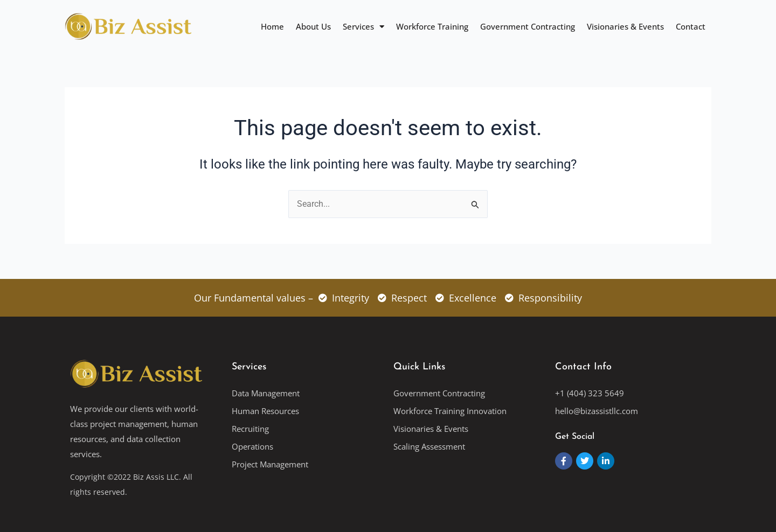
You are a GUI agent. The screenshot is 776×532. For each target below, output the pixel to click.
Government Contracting (528, 26)
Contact (691, 26)
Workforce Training (432, 26)
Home (272, 26)
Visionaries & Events (625, 26)
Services (363, 27)
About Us (313, 26)
